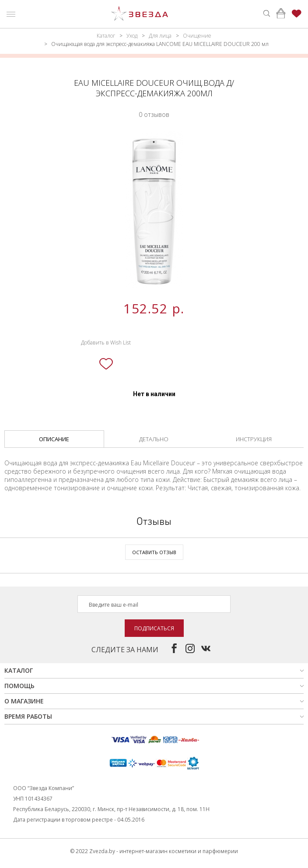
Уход (132, 36)
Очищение (197, 36)
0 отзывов (154, 114)
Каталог (106, 36)
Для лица (160, 36)
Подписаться (154, 628)
